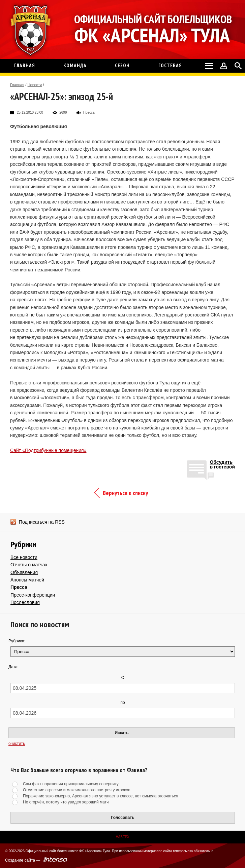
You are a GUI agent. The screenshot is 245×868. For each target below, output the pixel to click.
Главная (17, 85)
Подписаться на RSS (42, 522)
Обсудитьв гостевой (222, 465)
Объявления (24, 572)
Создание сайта (20, 860)
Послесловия (25, 602)
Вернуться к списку (125, 493)
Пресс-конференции (33, 595)
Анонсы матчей (27, 580)
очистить (17, 744)
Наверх (122, 837)
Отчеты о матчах (29, 565)
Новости (35, 85)
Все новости (24, 557)
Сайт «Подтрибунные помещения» (48, 450)
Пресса (19, 587)
